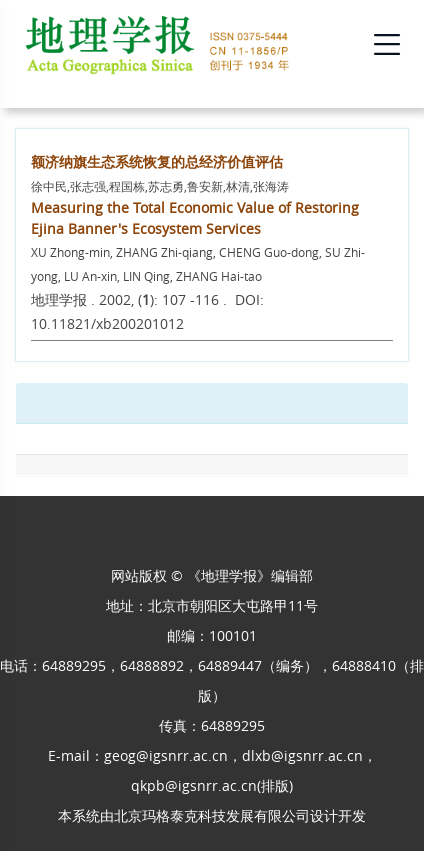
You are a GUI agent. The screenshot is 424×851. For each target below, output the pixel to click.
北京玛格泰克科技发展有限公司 (212, 815)
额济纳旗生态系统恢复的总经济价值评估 (157, 161)
